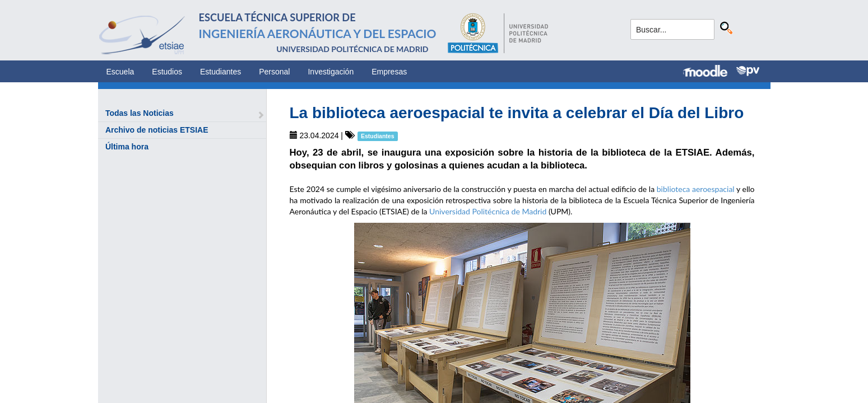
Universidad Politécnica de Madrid (488, 211)
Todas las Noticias (140, 113)
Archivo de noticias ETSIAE (157, 130)
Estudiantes (221, 72)
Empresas (389, 72)
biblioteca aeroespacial (696, 189)
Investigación (331, 72)
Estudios (167, 72)
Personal (274, 72)
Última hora (127, 147)
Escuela (120, 72)
